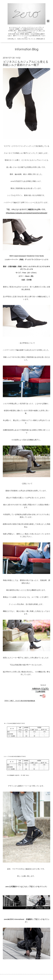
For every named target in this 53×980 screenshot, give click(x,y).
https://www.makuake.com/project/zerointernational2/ (27, 213)
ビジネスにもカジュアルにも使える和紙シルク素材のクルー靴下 (26, 63)
